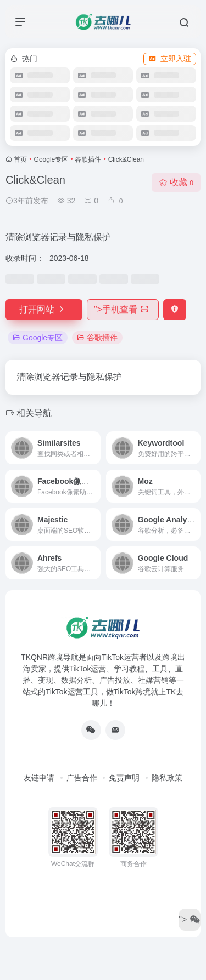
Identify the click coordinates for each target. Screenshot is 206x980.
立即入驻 (170, 59)
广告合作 (82, 778)
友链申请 (39, 778)
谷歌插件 (88, 159)
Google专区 (51, 159)
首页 (20, 159)
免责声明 (124, 778)
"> (123, 309)
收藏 (176, 182)
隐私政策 (167, 778)
